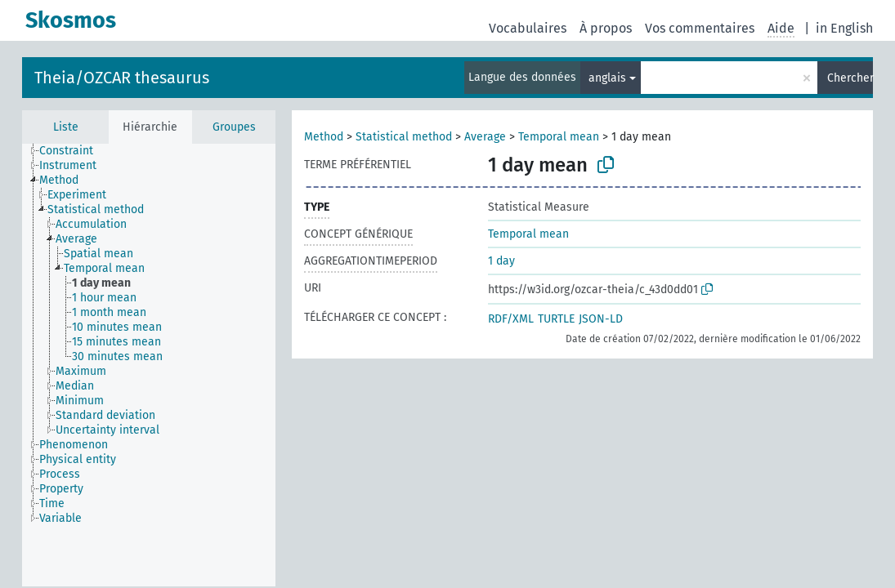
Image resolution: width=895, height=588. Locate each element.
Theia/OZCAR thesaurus (122, 78)
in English (844, 28)
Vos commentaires (700, 28)
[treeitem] (73, 151)
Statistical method (404, 137)
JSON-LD (601, 319)
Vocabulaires (528, 28)
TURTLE (556, 319)
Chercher (850, 78)
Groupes (234, 127)
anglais (607, 78)
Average (485, 137)
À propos (606, 28)
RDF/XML (511, 319)
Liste (66, 127)
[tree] (149, 365)
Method (324, 137)
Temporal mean (559, 137)
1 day (501, 261)
